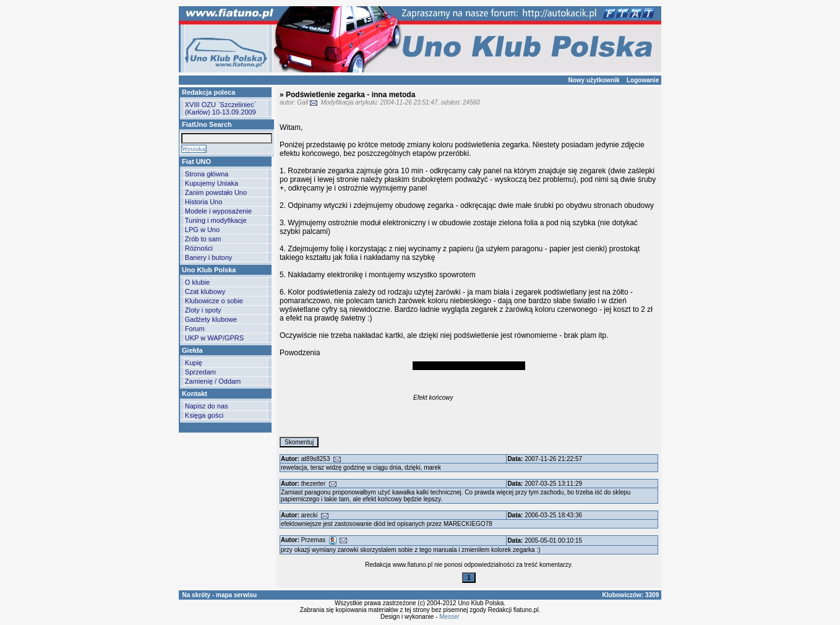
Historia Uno (204, 202)
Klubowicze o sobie (214, 301)
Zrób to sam (203, 239)
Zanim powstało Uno (216, 192)
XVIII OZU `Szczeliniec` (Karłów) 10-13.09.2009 (221, 108)
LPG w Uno (202, 230)
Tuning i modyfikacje (216, 220)
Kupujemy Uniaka (212, 183)
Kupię (194, 363)
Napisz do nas (207, 406)
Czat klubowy (205, 291)
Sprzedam (200, 372)
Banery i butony (208, 257)
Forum (195, 329)
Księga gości (204, 415)
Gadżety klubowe (211, 319)
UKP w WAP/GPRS (214, 338)
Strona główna (207, 174)
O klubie (197, 282)
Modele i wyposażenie (218, 211)
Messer (449, 617)
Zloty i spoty (203, 310)
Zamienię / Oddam (213, 381)
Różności (199, 248)
